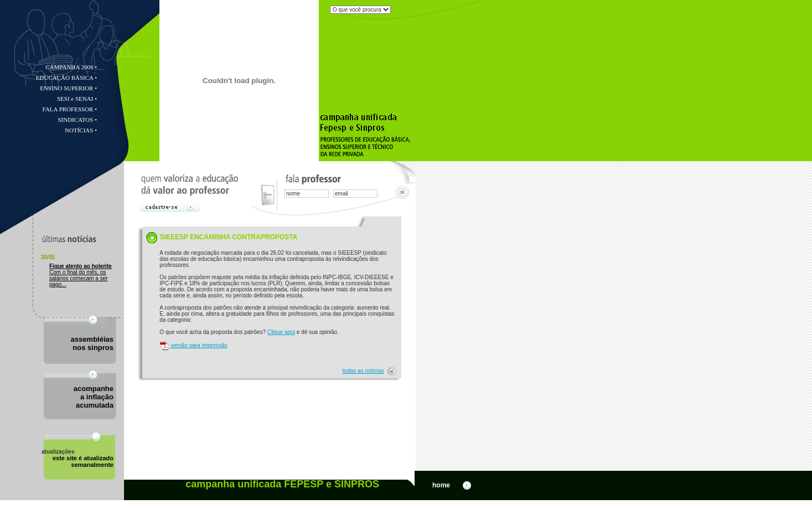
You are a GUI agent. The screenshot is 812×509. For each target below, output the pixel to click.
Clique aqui (281, 332)
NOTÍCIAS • (81, 130)
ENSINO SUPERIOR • (68, 88)
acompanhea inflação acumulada (94, 397)
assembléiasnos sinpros (92, 343)
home (452, 485)
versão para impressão (193, 345)
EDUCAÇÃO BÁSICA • (66, 78)
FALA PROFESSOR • (70, 109)
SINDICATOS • (77, 120)
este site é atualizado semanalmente (77, 458)
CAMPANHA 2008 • (71, 67)
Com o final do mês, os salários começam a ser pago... (81, 275)
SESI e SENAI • (77, 99)
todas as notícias (363, 371)
